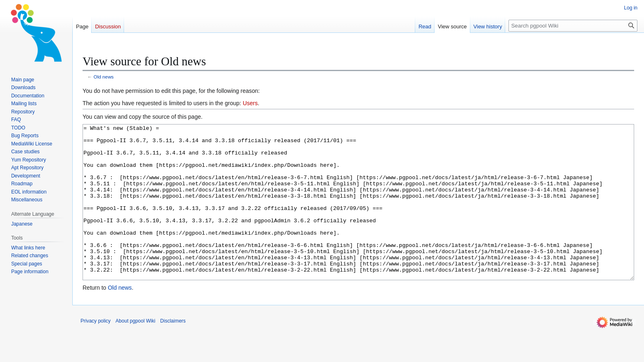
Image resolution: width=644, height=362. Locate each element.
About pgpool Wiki (135, 352)
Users (250, 103)
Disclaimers (173, 352)
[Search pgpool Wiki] (573, 26)
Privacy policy (95, 352)
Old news (104, 77)
